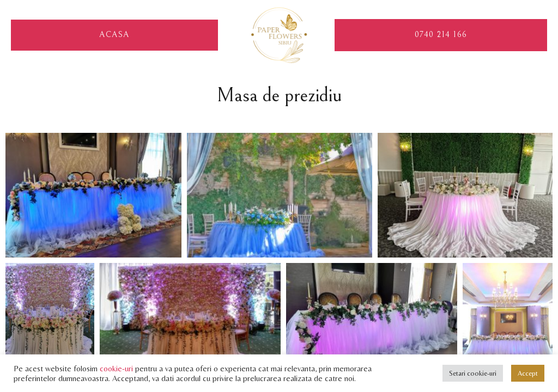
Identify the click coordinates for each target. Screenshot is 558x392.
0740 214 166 (441, 35)
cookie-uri (116, 368)
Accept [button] (528, 373)
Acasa (114, 35)
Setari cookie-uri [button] (473, 373)
